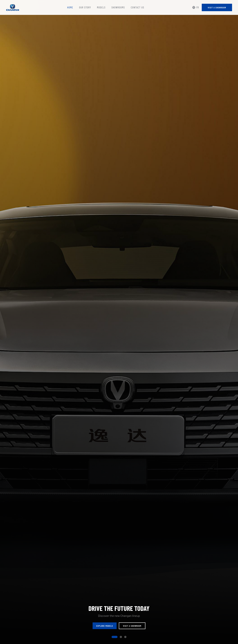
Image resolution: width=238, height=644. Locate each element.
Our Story (85, 7)
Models (101, 7)
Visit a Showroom (217, 7)
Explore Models (105, 626)
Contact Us (137, 7)
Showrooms (118, 7)
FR (196, 7)
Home (70, 7)
